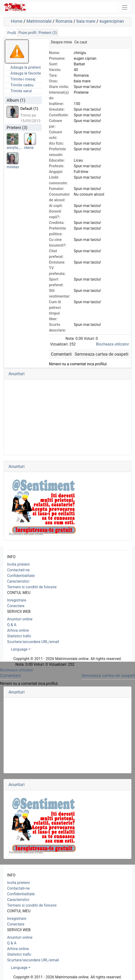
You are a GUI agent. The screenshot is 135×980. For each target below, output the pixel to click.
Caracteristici (18, 581)
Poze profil (27, 33)
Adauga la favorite (26, 73)
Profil (12, 33)
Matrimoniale (39, 21)
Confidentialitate (21, 576)
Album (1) (16, 100)
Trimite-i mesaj (23, 79)
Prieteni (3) (48, 33)
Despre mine (61, 42)
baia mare (86, 21)
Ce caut (81, 42)
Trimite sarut (21, 91)
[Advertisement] (67, 417)
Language (19, 649)
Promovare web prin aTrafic (26, 534)
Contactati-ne (18, 570)
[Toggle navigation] (125, 7)
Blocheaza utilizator (113, 344)
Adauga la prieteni (26, 67)
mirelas (13, 167)
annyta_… (14, 148)
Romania (64, 21)
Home (17, 21)
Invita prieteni (18, 564)
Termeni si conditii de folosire (32, 587)
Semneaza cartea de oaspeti (102, 354)
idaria (29, 148)
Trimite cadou (22, 85)
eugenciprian (112, 21)
